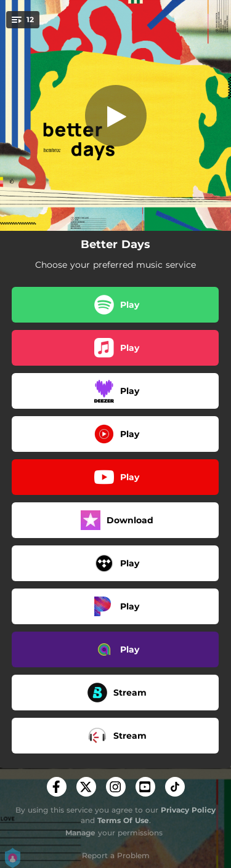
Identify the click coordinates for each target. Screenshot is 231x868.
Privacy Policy (188, 810)
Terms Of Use (123, 820)
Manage (80, 833)
